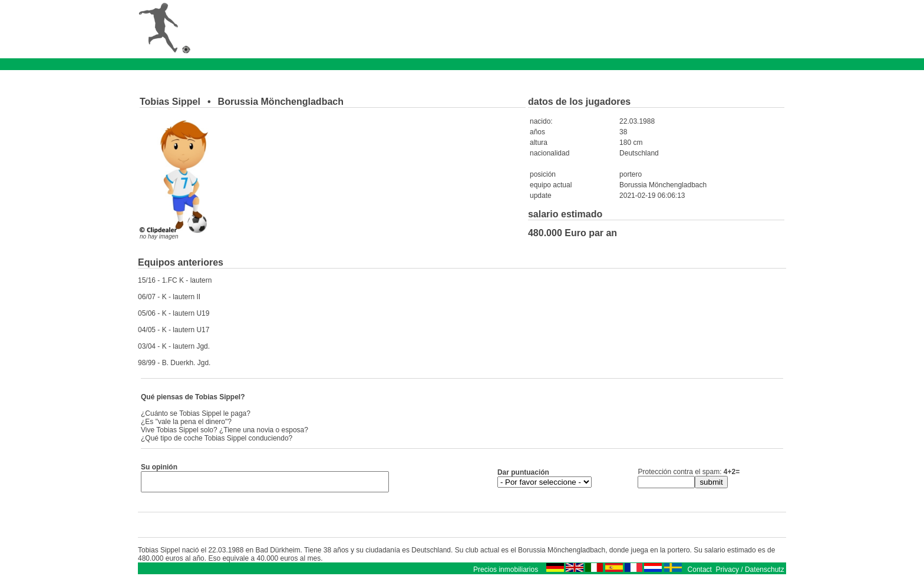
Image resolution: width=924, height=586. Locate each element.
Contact (700, 573)
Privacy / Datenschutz (750, 573)
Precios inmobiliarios (506, 573)
